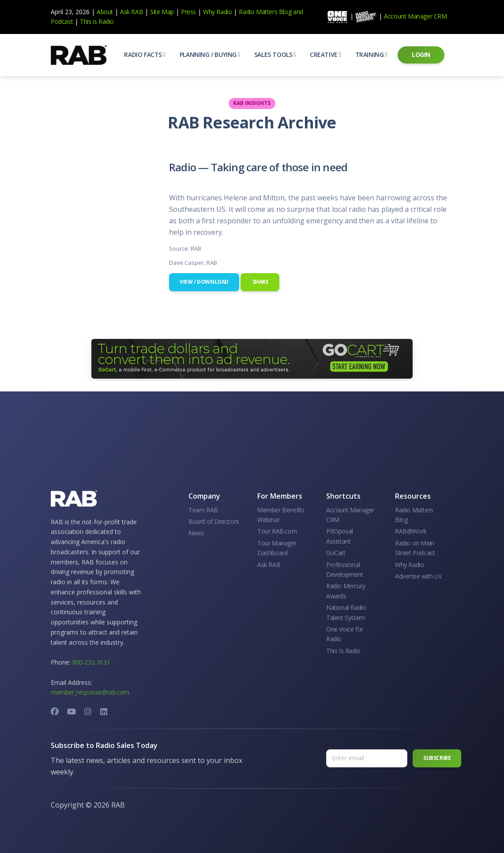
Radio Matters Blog (265, 12)
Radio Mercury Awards (346, 591)
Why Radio (217, 12)
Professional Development (345, 569)
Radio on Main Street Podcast (415, 548)
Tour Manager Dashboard (277, 548)
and (298, 12)
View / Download (204, 282)
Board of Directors (214, 521)
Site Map (162, 12)
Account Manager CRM (415, 16)
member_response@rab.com (90, 692)
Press (188, 12)
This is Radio (97, 21)
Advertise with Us (418, 576)
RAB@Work (411, 531)
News (196, 533)
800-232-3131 (91, 662)
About (105, 12)
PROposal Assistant (340, 536)
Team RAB (203, 510)
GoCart (336, 553)
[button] (145, 55)
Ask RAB (132, 12)
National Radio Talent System (346, 612)
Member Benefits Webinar (281, 515)
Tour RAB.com (277, 531)
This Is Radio (343, 651)
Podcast (62, 21)
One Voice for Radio (345, 634)
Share (260, 282)
